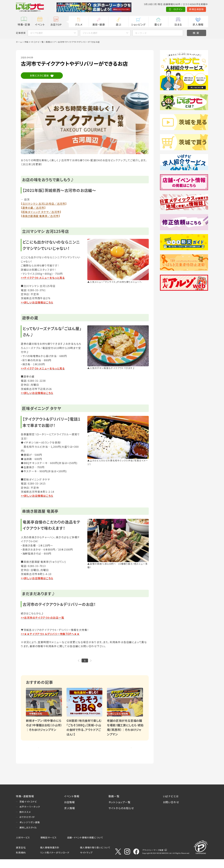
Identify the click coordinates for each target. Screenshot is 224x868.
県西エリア (51, 42)
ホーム (19, 42)
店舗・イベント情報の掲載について (85, 846)
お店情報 (69, 811)
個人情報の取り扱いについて (95, 856)
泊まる (178, 24)
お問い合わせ (171, 811)
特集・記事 (24, 24)
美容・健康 (99, 24)
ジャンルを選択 (90, 33)
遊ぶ (119, 24)
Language (200, 9)
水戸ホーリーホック (30, 815)
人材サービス (23, 846)
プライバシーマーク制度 (153, 859)
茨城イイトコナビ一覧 (34, 42)
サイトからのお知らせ (121, 817)
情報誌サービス (49, 846)
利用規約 (21, 861)
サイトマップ (86, 861)
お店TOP (56, 24)
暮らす (158, 24)
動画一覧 (114, 805)
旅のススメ (25, 821)
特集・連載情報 (25, 805)
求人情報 (198, 24)
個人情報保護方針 (50, 856)
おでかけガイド (27, 826)
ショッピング (138, 24)
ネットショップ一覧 (120, 811)
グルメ (79, 24)
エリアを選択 (36, 33)
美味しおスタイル (28, 836)
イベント (40, 24)
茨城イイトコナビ (28, 810)
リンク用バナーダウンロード (55, 861)
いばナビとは (171, 805)
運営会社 (21, 856)
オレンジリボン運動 (30, 831)
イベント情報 (72, 805)
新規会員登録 (181, 9)
